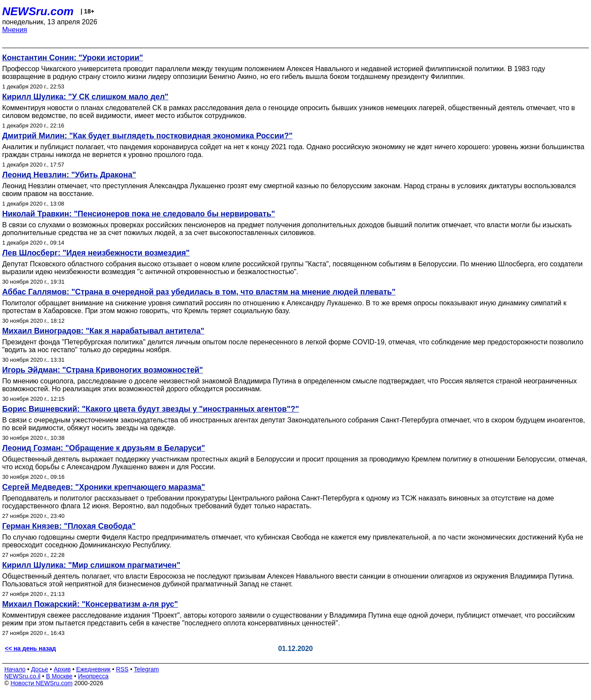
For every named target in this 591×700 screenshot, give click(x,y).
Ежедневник (94, 669)
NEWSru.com (38, 11)
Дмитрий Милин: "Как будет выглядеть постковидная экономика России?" (147, 136)
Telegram (147, 669)
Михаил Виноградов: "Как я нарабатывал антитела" (103, 331)
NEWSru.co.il (22, 676)
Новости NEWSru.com (41, 683)
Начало (15, 669)
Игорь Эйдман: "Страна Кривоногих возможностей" (103, 370)
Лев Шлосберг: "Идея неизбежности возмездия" (96, 253)
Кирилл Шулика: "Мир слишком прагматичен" (91, 565)
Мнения (15, 30)
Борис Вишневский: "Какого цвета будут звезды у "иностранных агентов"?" (151, 409)
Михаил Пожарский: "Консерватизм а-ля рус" (90, 604)
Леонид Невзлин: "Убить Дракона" (69, 175)
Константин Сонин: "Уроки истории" (73, 58)
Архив (62, 669)
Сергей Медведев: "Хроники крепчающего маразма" (104, 487)
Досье (39, 669)
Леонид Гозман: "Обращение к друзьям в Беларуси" (104, 448)
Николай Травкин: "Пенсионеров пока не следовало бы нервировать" (139, 214)
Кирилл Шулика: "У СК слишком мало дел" (85, 97)
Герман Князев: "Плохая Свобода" (69, 526)
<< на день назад (30, 648)
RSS (122, 669)
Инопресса (94, 676)
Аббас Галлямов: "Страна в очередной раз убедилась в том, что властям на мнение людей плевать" (199, 292)
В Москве (59, 676)
